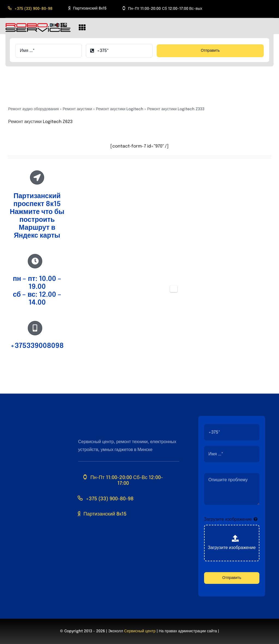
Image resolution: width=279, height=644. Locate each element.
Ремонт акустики (77, 109)
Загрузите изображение (228, 519)
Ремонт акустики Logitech (120, 109)
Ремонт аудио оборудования (34, 109)
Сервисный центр (140, 631)
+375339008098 (37, 346)
